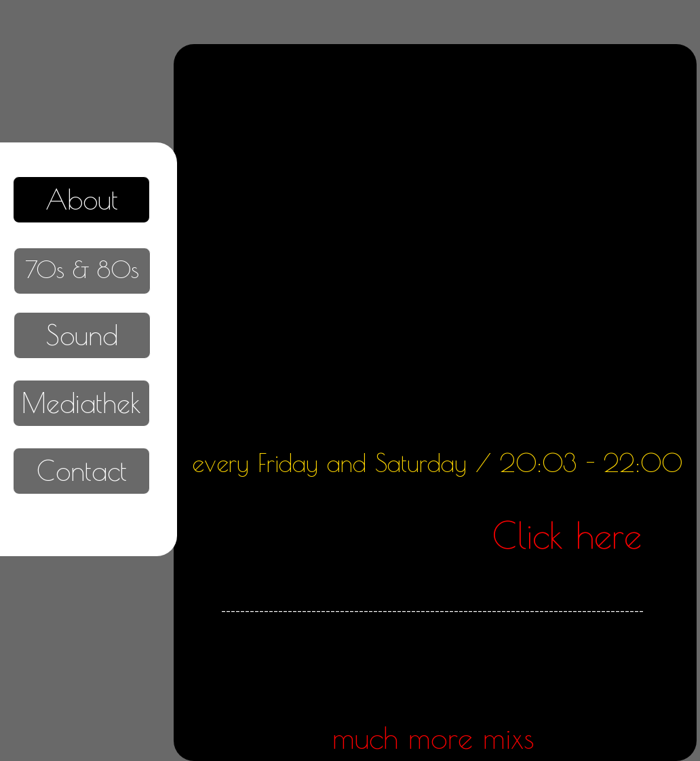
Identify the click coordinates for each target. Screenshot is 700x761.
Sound (82, 335)
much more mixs (433, 738)
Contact (82, 471)
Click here (567, 535)
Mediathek (81, 403)
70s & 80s (82, 269)
